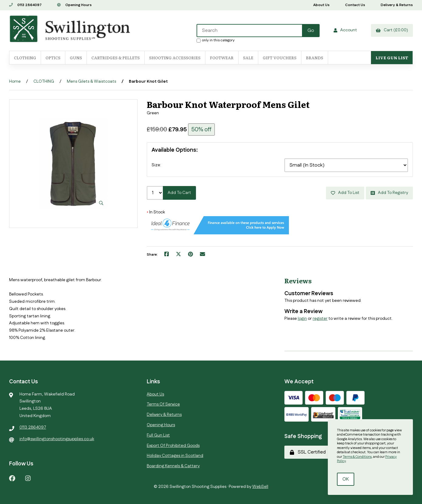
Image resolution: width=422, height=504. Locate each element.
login (302, 319)
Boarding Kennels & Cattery (173, 466)
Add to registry (389, 193)
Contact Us (355, 5)
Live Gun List (392, 58)
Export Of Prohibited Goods (173, 446)
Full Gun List (158, 435)
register (320, 319)
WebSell (260, 487)
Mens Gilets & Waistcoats (91, 81)
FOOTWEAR (222, 58)
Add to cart (179, 193)
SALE (248, 58)
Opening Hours (74, 5)
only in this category (216, 40)
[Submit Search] (311, 31)
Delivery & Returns (397, 5)
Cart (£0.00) (392, 30)
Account (345, 30)
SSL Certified (308, 452)
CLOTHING (44, 81)
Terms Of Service (163, 404)
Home (15, 81)
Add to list (345, 193)
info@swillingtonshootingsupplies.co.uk (57, 439)
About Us (321, 5)
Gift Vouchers (280, 58)
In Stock (156, 212)
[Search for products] (250, 31)
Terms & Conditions (357, 457)
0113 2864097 (25, 5)
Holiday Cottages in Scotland (175, 456)
